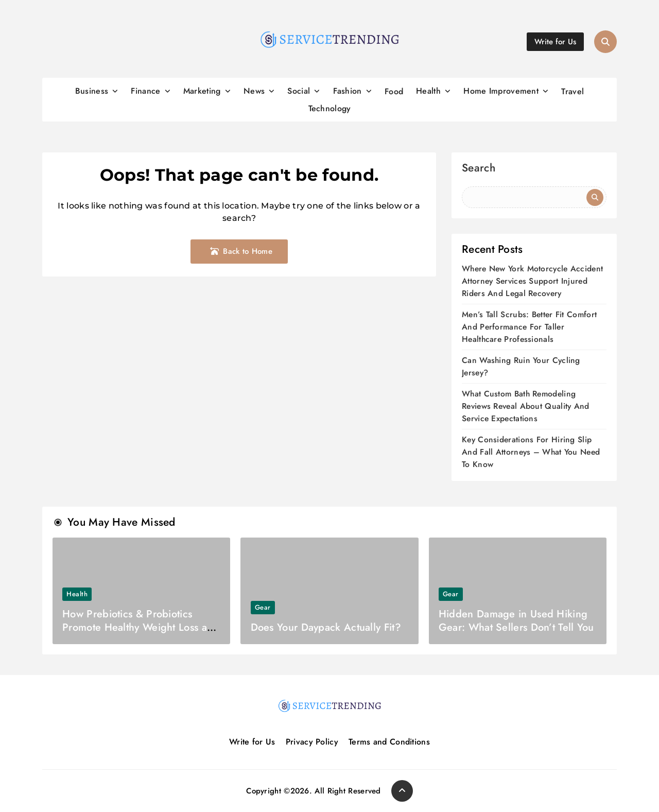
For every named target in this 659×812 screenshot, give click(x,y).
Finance (145, 91)
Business (92, 91)
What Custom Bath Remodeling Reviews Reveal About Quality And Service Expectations (526, 406)
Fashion (348, 91)
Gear (263, 607)
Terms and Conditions (389, 742)
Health (428, 91)
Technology (330, 108)
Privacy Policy (312, 742)
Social (299, 91)
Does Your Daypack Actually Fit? (326, 627)
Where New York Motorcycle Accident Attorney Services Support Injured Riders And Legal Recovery (532, 281)
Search (479, 169)
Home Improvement (501, 91)
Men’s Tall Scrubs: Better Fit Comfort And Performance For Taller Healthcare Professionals (529, 327)
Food (394, 91)
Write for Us (252, 742)
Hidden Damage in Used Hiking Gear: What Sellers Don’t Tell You (516, 621)
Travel (573, 91)
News (254, 91)
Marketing (202, 91)
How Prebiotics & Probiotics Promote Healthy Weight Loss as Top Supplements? (137, 627)
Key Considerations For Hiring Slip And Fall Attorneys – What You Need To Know (531, 452)
